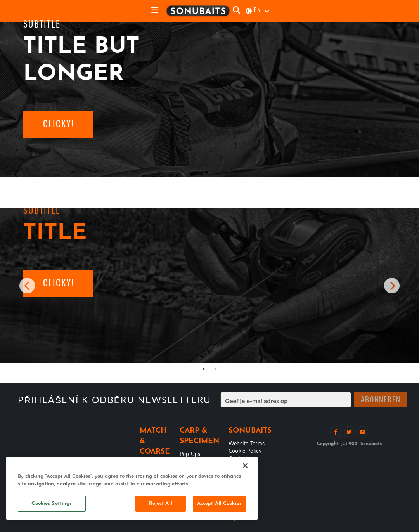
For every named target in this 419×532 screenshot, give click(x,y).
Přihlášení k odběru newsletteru (114, 400)
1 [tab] (204, 369)
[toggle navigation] (155, 11)
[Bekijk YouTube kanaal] (363, 432)
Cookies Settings (52, 503)
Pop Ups (190, 454)
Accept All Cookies (219, 503)
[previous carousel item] (27, 286)
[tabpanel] (209, 286)
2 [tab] (215, 369)
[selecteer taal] (258, 11)
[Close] (245, 466)
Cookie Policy (245, 451)
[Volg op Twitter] (349, 432)
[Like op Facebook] (336, 432)
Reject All (161, 503)
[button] (58, 124)
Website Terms (247, 443)
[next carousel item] (392, 286)
